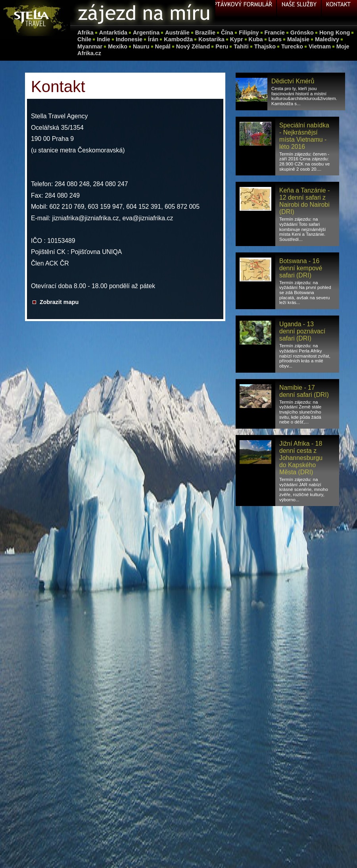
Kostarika (211, 39)
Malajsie (298, 39)
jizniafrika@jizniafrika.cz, (87, 218)
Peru (222, 46)
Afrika (85, 33)
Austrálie (177, 33)
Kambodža (178, 39)
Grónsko (302, 33)
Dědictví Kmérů (293, 81)
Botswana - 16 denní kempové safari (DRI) (301, 268)
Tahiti (241, 46)
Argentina (146, 33)
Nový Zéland (193, 46)
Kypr (237, 39)
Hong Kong (335, 33)
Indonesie (129, 39)
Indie (104, 39)
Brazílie (205, 33)
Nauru (141, 46)
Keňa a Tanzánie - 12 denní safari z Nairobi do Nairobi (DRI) (304, 201)
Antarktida (113, 33)
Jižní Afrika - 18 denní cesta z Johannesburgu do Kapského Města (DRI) (301, 458)
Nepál (163, 46)
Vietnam (320, 46)
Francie (275, 33)
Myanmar (90, 46)
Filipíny (249, 33)
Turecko (292, 46)
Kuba (256, 39)
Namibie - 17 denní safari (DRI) (304, 391)
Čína (227, 33)
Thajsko (265, 46)
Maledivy (327, 39)
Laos (275, 39)
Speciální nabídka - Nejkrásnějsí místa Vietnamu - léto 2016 (304, 136)
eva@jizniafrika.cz (148, 218)
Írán (153, 39)
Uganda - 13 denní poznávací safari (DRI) (302, 331)
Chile (84, 39)
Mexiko (118, 46)
